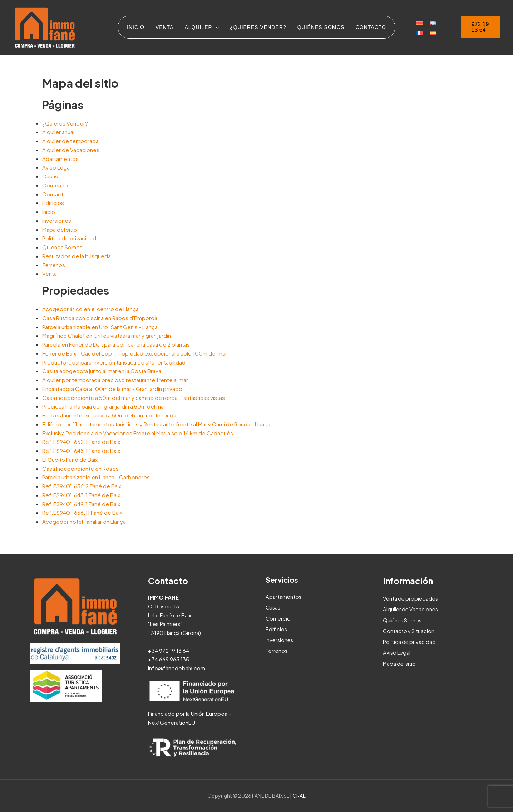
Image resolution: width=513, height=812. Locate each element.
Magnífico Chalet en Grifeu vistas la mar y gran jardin (107, 335)
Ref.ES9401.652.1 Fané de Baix (81, 442)
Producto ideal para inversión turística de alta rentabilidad (114, 362)
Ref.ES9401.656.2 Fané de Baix (82, 486)
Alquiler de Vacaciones (71, 150)
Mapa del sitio (60, 229)
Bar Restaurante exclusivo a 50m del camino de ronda (109, 415)
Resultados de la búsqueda (77, 256)
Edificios (53, 203)
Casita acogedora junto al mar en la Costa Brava (102, 371)
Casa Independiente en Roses (80, 468)
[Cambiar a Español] (430, 32)
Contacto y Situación (409, 630)
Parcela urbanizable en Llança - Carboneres (96, 477)
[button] (480, 27)
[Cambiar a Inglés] (430, 23)
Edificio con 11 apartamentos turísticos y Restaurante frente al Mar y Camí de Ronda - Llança (156, 424)
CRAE (299, 796)
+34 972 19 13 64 (169, 650)
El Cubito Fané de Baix (70, 459)
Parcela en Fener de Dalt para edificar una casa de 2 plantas (116, 344)
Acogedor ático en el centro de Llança (90, 309)
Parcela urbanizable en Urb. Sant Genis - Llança (100, 327)
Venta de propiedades (412, 598)
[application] (216, 27)
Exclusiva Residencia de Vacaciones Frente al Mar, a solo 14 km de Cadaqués (138, 433)
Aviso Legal (56, 167)
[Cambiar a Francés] (416, 32)
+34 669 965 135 (169, 659)
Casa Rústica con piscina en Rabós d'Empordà (100, 318)
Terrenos (54, 265)
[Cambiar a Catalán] (416, 23)
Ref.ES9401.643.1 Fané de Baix (81, 495)
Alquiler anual (58, 132)
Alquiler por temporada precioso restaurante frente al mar (115, 380)
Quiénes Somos (62, 247)
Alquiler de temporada (70, 141)
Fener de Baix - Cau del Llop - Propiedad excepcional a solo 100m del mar (135, 353)
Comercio (55, 185)
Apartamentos (60, 159)
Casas (50, 176)
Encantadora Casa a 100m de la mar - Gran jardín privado (112, 389)
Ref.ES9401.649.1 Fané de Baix (81, 504)
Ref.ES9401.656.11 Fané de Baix (82, 512)
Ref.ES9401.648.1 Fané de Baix (81, 451)
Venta (50, 273)
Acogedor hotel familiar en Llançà (84, 521)
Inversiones (57, 221)
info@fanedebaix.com (177, 668)
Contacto (55, 194)
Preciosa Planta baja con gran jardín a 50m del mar (104, 406)
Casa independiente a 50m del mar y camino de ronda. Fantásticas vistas (134, 398)
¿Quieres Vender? (65, 123)
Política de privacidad (69, 238)
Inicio (49, 212)
